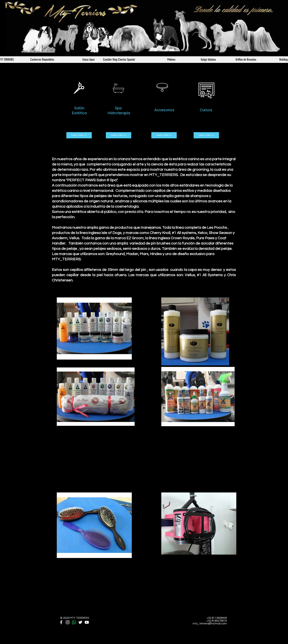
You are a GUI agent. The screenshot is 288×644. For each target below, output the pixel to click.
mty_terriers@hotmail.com (210, 624)
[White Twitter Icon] (80, 622)
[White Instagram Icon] (68, 622)
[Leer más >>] (79, 135)
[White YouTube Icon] (87, 622)
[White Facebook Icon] (61, 622)
